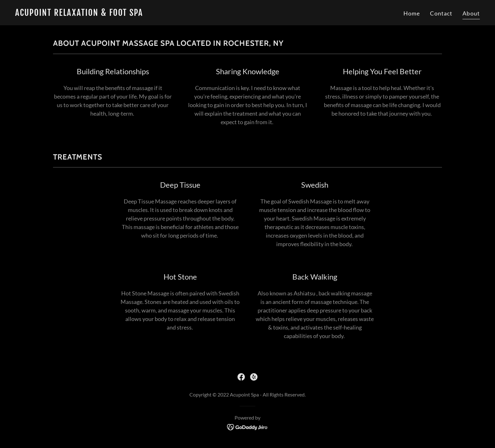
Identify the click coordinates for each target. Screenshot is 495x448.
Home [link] (412, 13)
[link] (129, 14)
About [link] (471, 13)
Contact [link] (441, 13)
